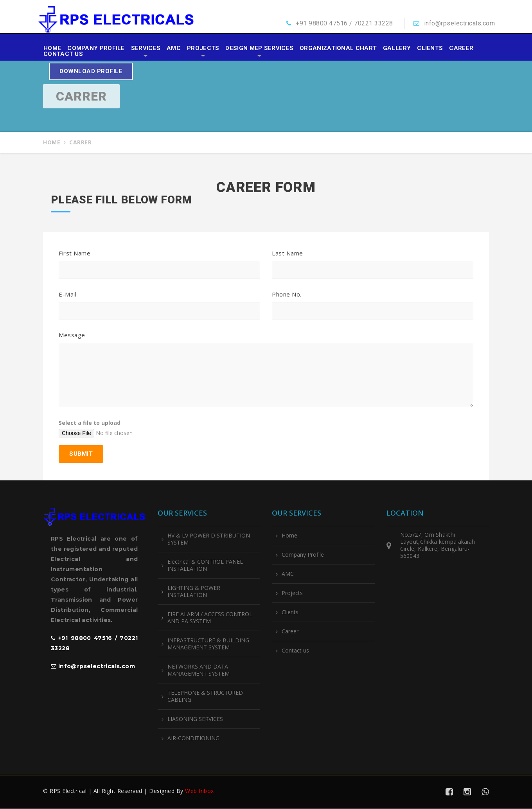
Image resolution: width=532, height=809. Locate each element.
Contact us (63, 54)
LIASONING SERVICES (195, 719)
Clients (430, 48)
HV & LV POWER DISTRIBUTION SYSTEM (209, 539)
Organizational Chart (338, 48)
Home (52, 48)
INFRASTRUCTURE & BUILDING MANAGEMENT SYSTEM (208, 644)
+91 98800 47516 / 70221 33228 (344, 23)
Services (146, 48)
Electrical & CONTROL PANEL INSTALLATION (205, 566)
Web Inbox (199, 791)
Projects (203, 48)
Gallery (397, 48)
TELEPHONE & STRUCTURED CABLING (205, 697)
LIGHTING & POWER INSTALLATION (194, 592)
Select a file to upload (90, 423)
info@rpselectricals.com (460, 23)
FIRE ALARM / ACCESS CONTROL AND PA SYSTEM (210, 618)
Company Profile (96, 48)
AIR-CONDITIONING (193, 739)
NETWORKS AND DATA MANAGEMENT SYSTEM (199, 671)
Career (461, 48)
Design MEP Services (259, 48)
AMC (174, 48)
